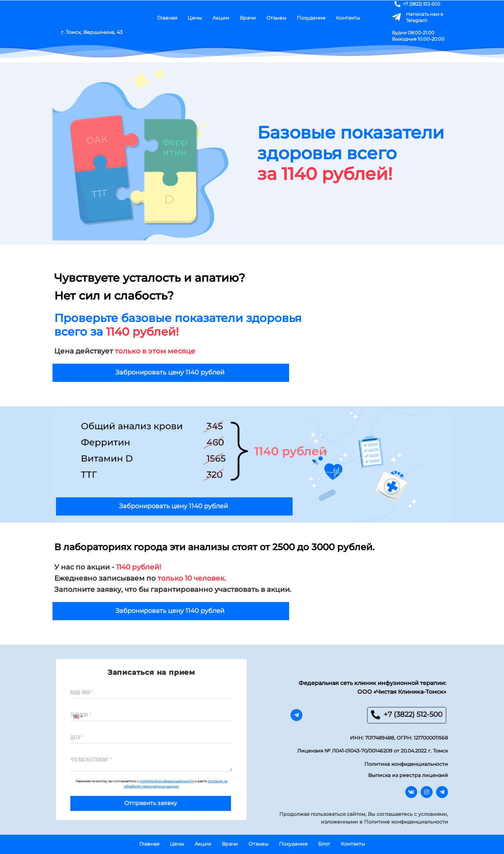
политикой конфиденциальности (167, 781)
